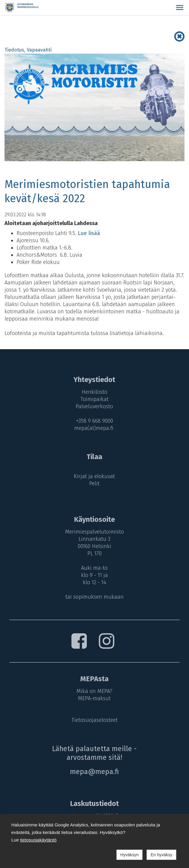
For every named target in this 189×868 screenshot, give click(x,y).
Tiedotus (14, 50)
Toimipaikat (94, 399)
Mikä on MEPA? (94, 691)
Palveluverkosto (94, 406)
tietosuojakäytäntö (38, 840)
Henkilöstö (94, 392)
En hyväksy (162, 855)
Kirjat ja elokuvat (94, 476)
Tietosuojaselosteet (94, 720)
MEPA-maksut (94, 698)
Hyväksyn (129, 855)
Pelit (94, 484)
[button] (180, 8)
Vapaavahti (39, 50)
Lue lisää (89, 233)
